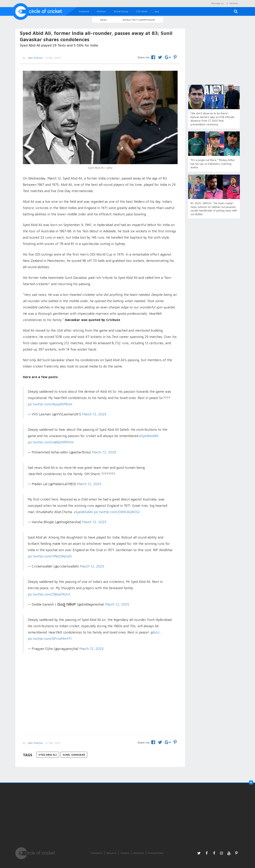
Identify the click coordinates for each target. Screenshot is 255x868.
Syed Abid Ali (48, 755)
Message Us (217, 3)
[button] (157, 11)
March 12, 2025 (94, 414)
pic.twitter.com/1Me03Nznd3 (50, 556)
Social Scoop (121, 11)
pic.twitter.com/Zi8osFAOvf (49, 594)
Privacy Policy (156, 853)
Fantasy (234, 3)
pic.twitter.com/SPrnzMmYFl (50, 639)
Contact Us (97, 853)
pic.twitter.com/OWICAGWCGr (117, 512)
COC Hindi (142, 11)
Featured (84, 11)
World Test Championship (139, 20)
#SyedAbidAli (149, 436)
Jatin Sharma (35, 58)
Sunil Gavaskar (74, 755)
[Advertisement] (100, 699)
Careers (125, 853)
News (103, 20)
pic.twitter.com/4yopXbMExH (50, 404)
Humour (101, 11)
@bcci (155, 632)
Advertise (139, 853)
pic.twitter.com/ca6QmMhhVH (51, 442)
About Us (112, 853)
